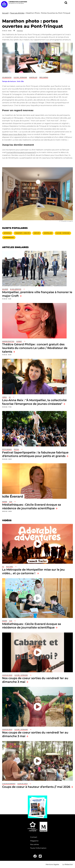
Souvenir (5, 289)
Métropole (7, 233)
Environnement (9, 237)
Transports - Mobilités (22, 233)
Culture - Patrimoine (20, 77)
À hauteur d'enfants (9, 784)
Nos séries (35, 844)
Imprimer (20, 31)
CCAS (11, 502)
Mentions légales (52, 864)
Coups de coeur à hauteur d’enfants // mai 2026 (36, 787)
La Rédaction (68, 864)
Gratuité (37, 233)
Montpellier (33, 77)
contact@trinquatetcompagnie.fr (21, 152)
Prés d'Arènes (44, 77)
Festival (16, 449)
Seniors (5, 502)
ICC (10, 397)
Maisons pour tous (8, 341)
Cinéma (4, 397)
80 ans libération (16, 289)
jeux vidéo (10, 567)
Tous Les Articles (17, 13)
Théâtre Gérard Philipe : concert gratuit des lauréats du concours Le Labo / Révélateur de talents (35, 348)
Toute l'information (38, 848)
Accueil (5, 13)
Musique (19, 341)
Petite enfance (7, 449)
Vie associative (7, 77)
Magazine (34, 841)
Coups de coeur (7, 675)
